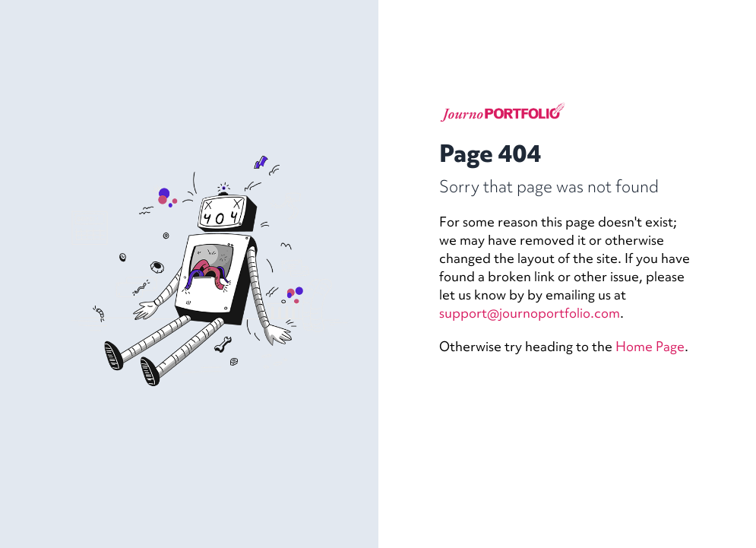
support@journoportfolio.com (530, 313)
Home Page (650, 346)
